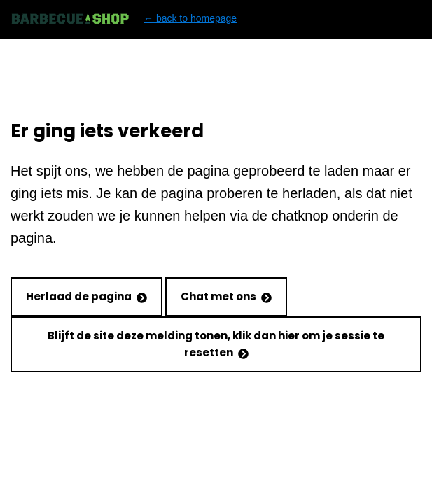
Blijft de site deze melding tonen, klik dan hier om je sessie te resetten (216, 344)
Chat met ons (226, 296)
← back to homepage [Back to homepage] (124, 19)
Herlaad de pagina (86, 296)
